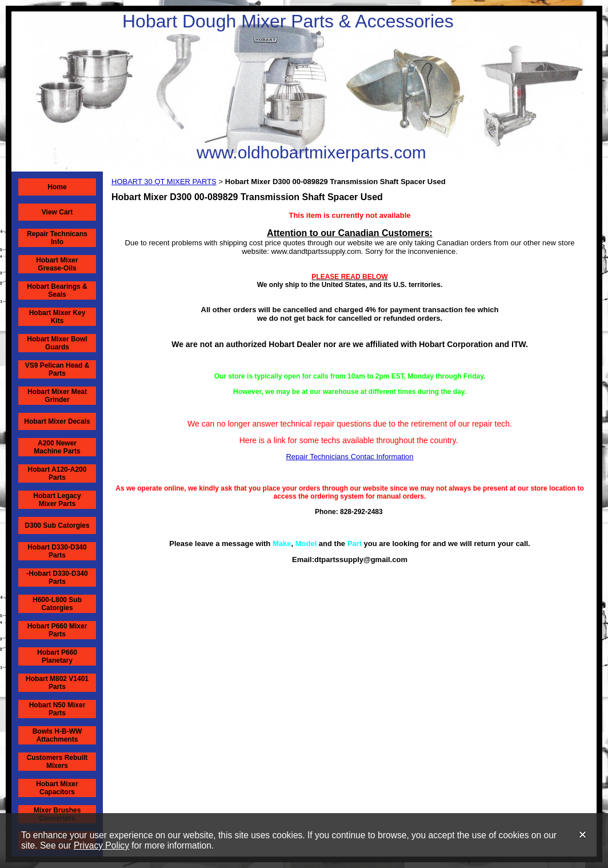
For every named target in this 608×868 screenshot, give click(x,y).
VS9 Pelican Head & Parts (57, 369)
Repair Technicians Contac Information (349, 457)
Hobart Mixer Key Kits (57, 317)
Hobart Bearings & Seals (57, 290)
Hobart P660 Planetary (57, 656)
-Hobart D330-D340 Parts (57, 578)
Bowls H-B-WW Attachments (57, 735)
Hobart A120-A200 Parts (57, 473)
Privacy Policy (101, 845)
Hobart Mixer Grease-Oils (57, 264)
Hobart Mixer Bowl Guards (57, 343)
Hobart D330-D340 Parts (57, 551)
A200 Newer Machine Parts (57, 447)
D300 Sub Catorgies (57, 525)
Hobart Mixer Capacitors (57, 788)
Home (57, 187)
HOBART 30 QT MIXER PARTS (164, 182)
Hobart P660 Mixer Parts (57, 630)
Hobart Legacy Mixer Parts (57, 500)
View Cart (57, 212)
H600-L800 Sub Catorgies (57, 604)
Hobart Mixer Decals (57, 421)
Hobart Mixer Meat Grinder (57, 396)
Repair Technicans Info (57, 238)
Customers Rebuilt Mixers (57, 762)
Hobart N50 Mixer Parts (57, 709)
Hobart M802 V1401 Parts (57, 683)
